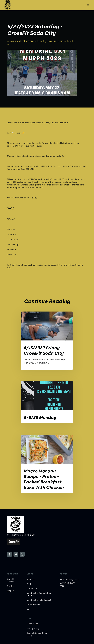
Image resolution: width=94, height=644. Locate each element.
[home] (8, 5)
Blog (29, 584)
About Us (31, 579)
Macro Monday (33, 605)
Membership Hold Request (39, 600)
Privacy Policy (33, 628)
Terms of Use (32, 624)
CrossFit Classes (11, 580)
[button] (88, 5)
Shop (29, 609)
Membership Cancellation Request (39, 594)
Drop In (10, 591)
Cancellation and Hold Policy (37, 634)
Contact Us (32, 588)
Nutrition (11, 586)
